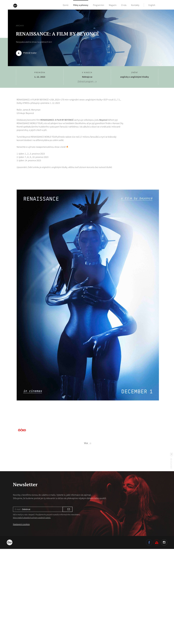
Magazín (113, 5)
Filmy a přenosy (81, 5)
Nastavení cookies (21, 619)
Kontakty (135, 5)
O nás (124, 5)
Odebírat (66, 604)
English (152, 5)
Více (86, 538)
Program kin (99, 5)
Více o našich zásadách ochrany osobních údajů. (32, 613)
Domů (66, 5)
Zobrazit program (85, 81)
